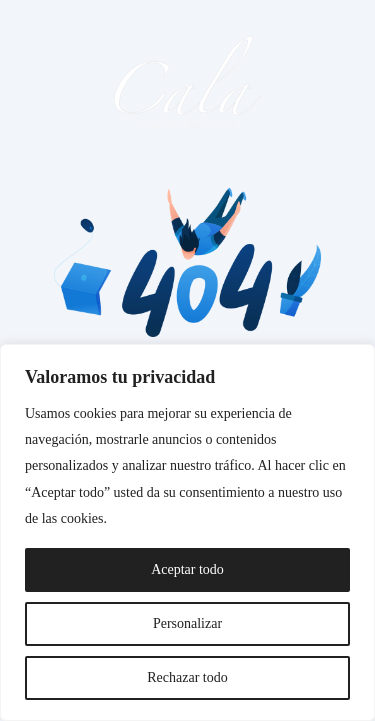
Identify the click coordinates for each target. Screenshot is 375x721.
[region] (187, 532)
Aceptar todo (187, 569)
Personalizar (187, 623)
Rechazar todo (187, 677)
